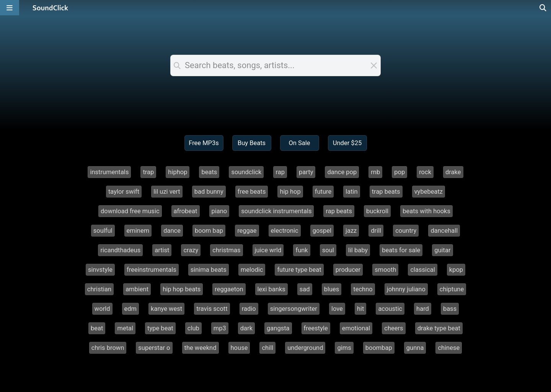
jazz (351, 231)
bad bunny (209, 192)
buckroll (377, 211)
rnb (375, 172)
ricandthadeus (120, 250)
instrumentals (109, 172)
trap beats (386, 192)
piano (219, 211)
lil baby (358, 250)
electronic (285, 231)
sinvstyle (100, 270)
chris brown (108, 348)
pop (399, 172)
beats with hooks (426, 211)
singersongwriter (294, 309)
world (102, 309)
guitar (442, 250)
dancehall (444, 231)
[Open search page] (543, 8)
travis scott (212, 309)
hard (423, 309)
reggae (247, 231)
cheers (394, 328)
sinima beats (209, 270)
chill (267, 348)
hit (361, 309)
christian (99, 289)
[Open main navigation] (10, 8)
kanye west (166, 309)
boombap (379, 348)
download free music (130, 211)
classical (422, 270)
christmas (226, 250)
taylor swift (124, 192)
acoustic (390, 309)
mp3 (220, 328)
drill (376, 231)
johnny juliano (406, 289)
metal (125, 328)
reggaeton (229, 289)
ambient (137, 289)
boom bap (209, 231)
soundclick (246, 172)
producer (348, 270)
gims (344, 348)
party (306, 172)
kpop (456, 270)
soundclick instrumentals (276, 211)
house (239, 348)
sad (305, 289)
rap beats (339, 211)
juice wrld (268, 250)
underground (305, 348)
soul (328, 250)
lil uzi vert (167, 192)
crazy (191, 250)
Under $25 (347, 143)
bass (450, 309)
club (193, 328)
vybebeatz (429, 192)
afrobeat (186, 211)
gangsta (278, 328)
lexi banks (271, 289)
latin (352, 192)
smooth (385, 270)
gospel (322, 231)
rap (280, 172)
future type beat (299, 270)
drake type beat (439, 328)
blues (332, 289)
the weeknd (201, 348)
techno (363, 289)
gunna (415, 348)
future (323, 192)
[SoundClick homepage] (51, 8)
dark (246, 328)
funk (302, 250)
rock (425, 172)
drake (453, 172)
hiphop (178, 172)
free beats (252, 192)
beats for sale (401, 250)
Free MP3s (204, 143)
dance (172, 231)
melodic (252, 270)
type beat (160, 328)
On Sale (299, 143)
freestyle (316, 328)
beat (97, 328)
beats (209, 172)
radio (249, 309)
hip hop (290, 192)
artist (162, 250)
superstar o (154, 348)
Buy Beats (252, 143)
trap (148, 172)
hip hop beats (182, 289)
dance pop (342, 172)
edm (131, 309)
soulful (103, 231)
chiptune (452, 289)
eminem (138, 231)
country (406, 231)
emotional (356, 328)
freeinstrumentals (152, 270)
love (337, 309)
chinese (449, 348)
